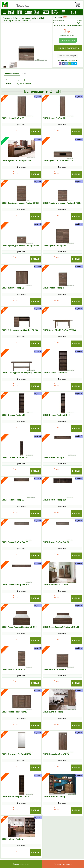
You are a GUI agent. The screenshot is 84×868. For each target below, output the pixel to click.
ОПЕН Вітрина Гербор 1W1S (15, 797)
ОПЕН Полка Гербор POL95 (15, 542)
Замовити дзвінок (21, 864)
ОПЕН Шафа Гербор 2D (13, 118)
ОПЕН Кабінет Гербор (12, 839)
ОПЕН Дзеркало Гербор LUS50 (17, 754)
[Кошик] (78, 5)
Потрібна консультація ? (68, 56)
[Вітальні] (55, 12)
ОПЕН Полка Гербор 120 (55, 500)
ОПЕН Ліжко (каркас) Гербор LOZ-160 (61, 627)
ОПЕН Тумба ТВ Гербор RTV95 (17, 161)
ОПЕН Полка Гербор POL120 (15, 585)
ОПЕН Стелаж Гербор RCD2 (15, 457)
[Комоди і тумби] (64, 12)
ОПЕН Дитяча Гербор (53, 712)
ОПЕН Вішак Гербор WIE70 (56, 754)
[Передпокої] (46, 12)
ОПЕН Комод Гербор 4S (54, 669)
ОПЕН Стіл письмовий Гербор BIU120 (20, 330)
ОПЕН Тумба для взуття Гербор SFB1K (21, 245)
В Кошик (35, 132)
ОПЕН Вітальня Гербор (54, 797)
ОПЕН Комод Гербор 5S (13, 669)
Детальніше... (21, 125)
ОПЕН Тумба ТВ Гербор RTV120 (58, 161)
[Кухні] (11, 12)
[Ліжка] (29, 12)
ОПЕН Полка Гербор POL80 (56, 542)
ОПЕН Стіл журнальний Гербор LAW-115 (21, 373)
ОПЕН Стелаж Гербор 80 (55, 373)
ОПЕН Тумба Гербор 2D (13, 288)
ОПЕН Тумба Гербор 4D (54, 245)
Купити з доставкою (68, 48)
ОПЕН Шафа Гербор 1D (54, 118)
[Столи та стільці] (72, 12)
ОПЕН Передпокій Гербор (55, 585)
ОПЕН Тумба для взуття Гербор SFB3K (21, 203)
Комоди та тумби (28, 18)
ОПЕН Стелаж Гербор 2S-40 (56, 415)
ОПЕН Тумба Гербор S (54, 288)
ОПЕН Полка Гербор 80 (13, 500)
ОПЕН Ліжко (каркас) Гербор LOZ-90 (19, 627)
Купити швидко (68, 40)
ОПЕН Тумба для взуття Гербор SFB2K (62, 203)
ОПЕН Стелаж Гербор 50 (14, 415)
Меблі (15, 18)
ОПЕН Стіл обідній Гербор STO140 (60, 330)
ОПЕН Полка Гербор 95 (54, 457)
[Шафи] (20, 12)
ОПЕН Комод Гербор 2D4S (14, 712)
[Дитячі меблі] (37, 12)
